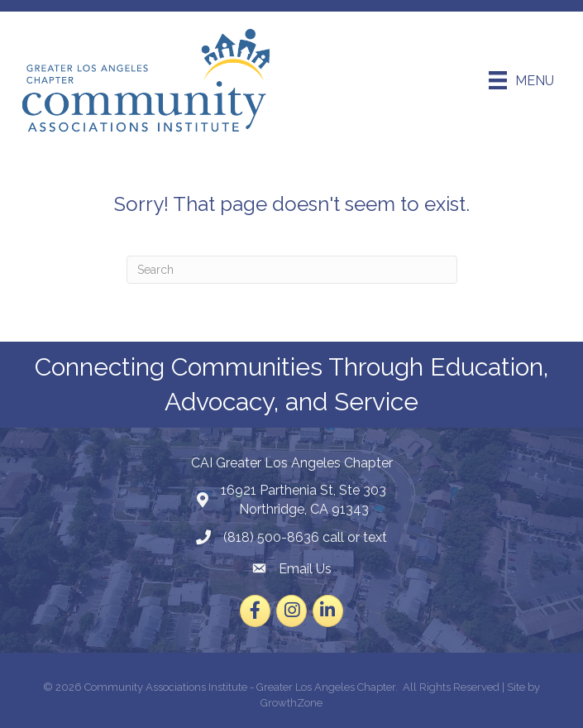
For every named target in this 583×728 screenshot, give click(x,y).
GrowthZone (291, 703)
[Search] (292, 270)
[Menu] (521, 80)
